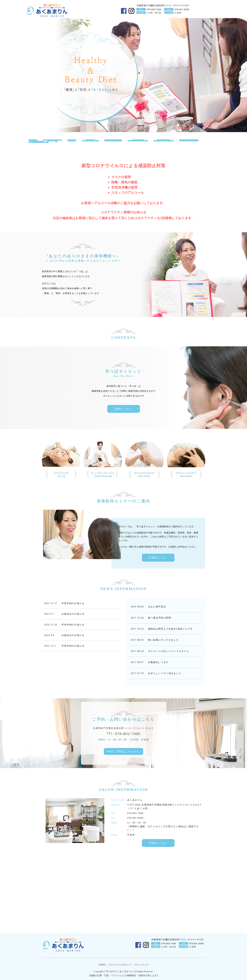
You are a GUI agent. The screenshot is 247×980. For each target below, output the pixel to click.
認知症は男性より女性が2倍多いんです (171, 629)
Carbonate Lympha (194, 144)
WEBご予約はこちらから (123, 751)
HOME (32, 144)
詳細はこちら (123, 409)
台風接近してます (158, 662)
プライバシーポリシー (120, 965)
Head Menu (167, 144)
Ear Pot (73, 144)
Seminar (39, 152)
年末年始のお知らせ (73, 603)
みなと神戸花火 (157, 607)
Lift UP (91, 144)
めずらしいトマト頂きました (165, 673)
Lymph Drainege (115, 144)
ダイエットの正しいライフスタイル (169, 651)
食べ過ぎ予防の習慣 (160, 618)
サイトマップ (142, 965)
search (57, 152)
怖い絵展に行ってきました (163, 640)
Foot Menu (141, 144)
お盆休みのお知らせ (73, 614)
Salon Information (52, 144)
